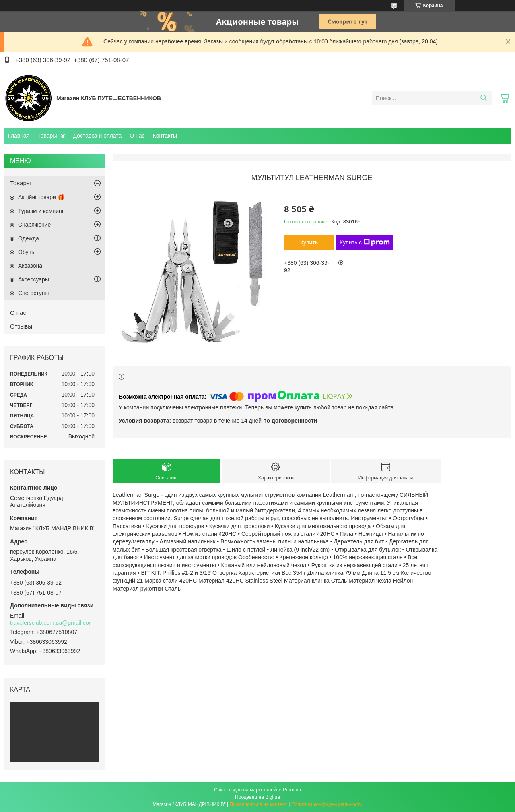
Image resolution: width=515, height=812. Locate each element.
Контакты (165, 136)
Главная (19, 136)
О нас (137, 136)
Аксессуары (34, 279)
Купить (309, 242)
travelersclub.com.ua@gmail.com (52, 623)
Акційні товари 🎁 (41, 197)
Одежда (29, 238)
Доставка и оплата (97, 136)
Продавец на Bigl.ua (257, 797)
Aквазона (30, 266)
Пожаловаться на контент (259, 804)
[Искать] (483, 98)
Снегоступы (33, 293)
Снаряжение (34, 225)
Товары (47, 136)
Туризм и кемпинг (41, 211)
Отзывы (21, 326)
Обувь (26, 252)
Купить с (365, 242)
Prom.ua (292, 790)
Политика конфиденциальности (327, 804)
